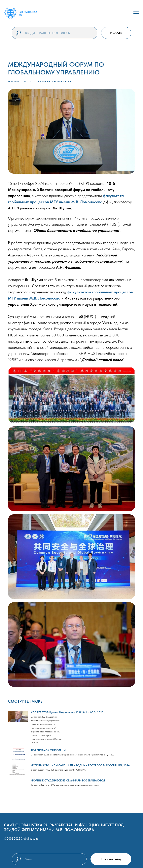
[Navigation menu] (136, 13)
